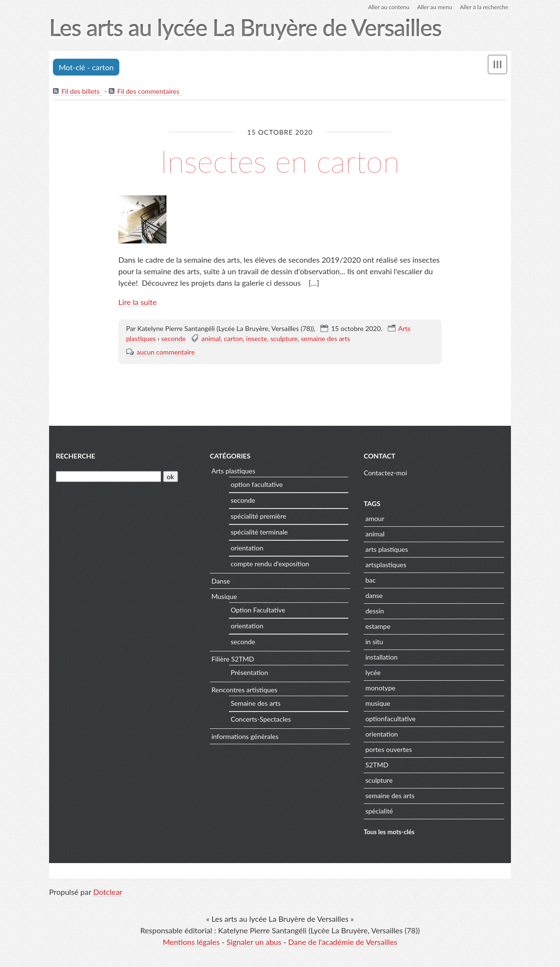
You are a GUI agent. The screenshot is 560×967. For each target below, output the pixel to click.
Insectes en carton (280, 161)
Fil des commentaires (148, 91)
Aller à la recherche (484, 7)
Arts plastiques (233, 471)
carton (233, 338)
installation (381, 657)
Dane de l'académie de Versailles (343, 942)
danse (374, 595)
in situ (374, 642)
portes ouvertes (388, 749)
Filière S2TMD (233, 659)
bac (370, 580)
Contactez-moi (385, 473)
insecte (257, 338)
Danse (221, 581)
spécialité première (258, 516)
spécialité (379, 811)
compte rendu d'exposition (270, 564)
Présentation (249, 672)
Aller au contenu (389, 7)
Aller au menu (435, 7)
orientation (247, 548)
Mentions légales (191, 942)
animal (211, 338)
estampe (378, 626)
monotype (380, 688)
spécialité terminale (259, 532)
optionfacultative (390, 719)
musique (378, 703)
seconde (173, 338)
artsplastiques (386, 565)
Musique (224, 596)
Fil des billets (80, 91)
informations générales (245, 736)
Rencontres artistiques (244, 690)
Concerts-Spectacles (261, 719)
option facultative (256, 484)
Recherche (76, 456)
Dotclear (108, 892)
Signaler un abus (254, 942)
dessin (375, 611)
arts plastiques (387, 549)
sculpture (284, 338)
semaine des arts (325, 338)
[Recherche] (108, 477)
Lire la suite (138, 302)
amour (375, 518)
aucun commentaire (166, 352)
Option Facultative (258, 610)
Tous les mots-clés (389, 832)
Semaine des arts (255, 703)
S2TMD (377, 765)
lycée (373, 672)
